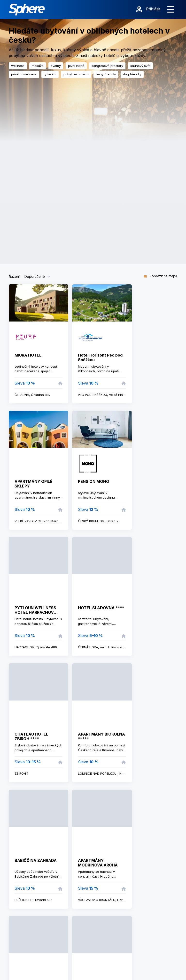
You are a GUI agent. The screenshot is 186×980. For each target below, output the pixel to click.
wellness (18, 66)
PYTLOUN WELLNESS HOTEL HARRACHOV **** (35, 612)
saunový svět (140, 66)
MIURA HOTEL (28, 355)
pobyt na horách (76, 74)
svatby (56, 66)
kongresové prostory (107, 66)
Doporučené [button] (35, 276)
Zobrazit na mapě (161, 276)
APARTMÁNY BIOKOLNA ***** (101, 736)
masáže (38, 66)
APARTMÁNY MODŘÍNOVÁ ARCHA (98, 863)
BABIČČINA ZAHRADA (36, 860)
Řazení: (15, 276)
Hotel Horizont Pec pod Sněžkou (100, 357)
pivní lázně (76, 66)
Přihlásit (153, 9)
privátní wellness (24, 74)
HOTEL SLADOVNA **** (101, 608)
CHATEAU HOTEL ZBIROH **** (31, 736)
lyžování (50, 74)
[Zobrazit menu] (171, 10)
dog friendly (132, 74)
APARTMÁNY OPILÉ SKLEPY (33, 484)
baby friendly (106, 74)
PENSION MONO (94, 481)
